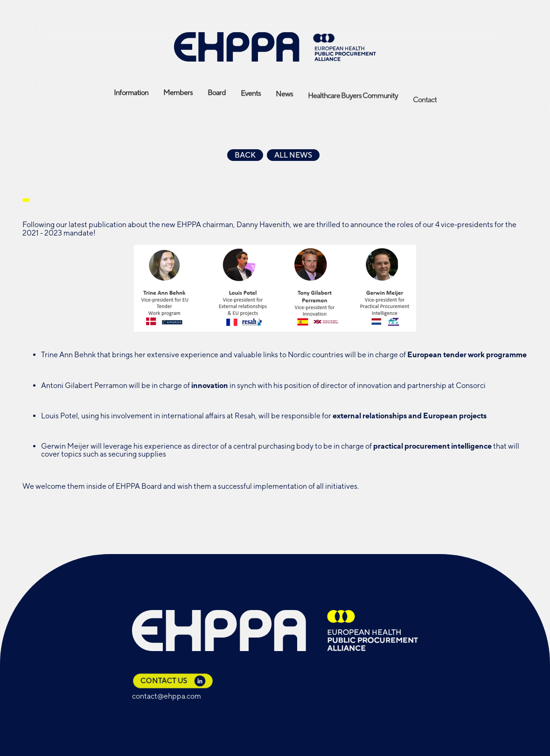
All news (293, 155)
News (284, 100)
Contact (425, 113)
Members (178, 95)
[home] (275, 47)
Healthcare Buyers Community (353, 105)
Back (245, 155)
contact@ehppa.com (167, 696)
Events (251, 97)
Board (217, 93)
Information (131, 94)
